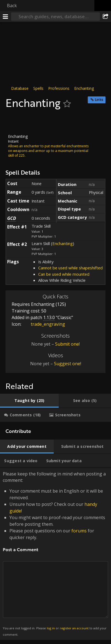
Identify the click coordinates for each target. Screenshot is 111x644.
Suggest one (67, 364)
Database (20, 88)
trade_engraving (44, 324)
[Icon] (15, 122)
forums (79, 531)
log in (51, 628)
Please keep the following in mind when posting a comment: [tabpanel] (56, 554)
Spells (38, 88)
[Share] (105, 17)
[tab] (29, 401)
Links (99, 100)
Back (12, 6)
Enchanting (84, 88)
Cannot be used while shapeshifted (70, 268)
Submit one (67, 344)
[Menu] (6, 17)
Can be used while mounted (64, 274)
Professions (59, 88)
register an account (74, 628)
